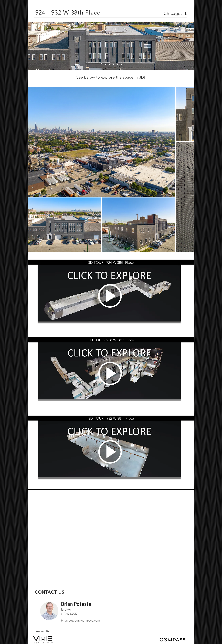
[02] (106, 64)
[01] (102, 64)
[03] (110, 64)
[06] (121, 64)
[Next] (190, 46)
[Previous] (33, 46)
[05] (117, 64)
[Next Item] (188, 169)
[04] (114, 64)
